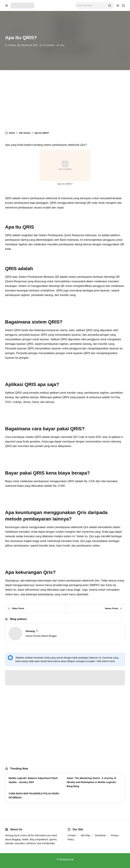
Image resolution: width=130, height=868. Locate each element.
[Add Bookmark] (61, 45)
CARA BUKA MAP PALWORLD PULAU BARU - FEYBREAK (35, 796)
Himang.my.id (66, 859)
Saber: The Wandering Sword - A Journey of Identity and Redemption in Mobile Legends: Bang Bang (92, 782)
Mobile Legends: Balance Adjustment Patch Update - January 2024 (33, 780)
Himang (12, 45)
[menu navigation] (7, 6)
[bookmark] (123, 6)
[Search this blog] (91, 5)
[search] (110, 6)
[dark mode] (118, 6)
